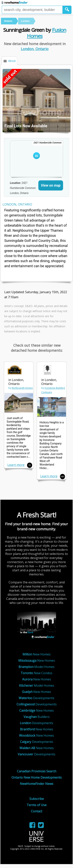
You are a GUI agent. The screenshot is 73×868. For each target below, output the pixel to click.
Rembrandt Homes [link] (22, 388)
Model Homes (36, 667)
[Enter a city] (32, 10)
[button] (67, 10)
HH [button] (62, 477)
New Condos (36, 673)
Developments (36, 698)
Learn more (16, 465)
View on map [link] (51, 185)
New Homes (37, 654)
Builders (37, 717)
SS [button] (30, 465)
